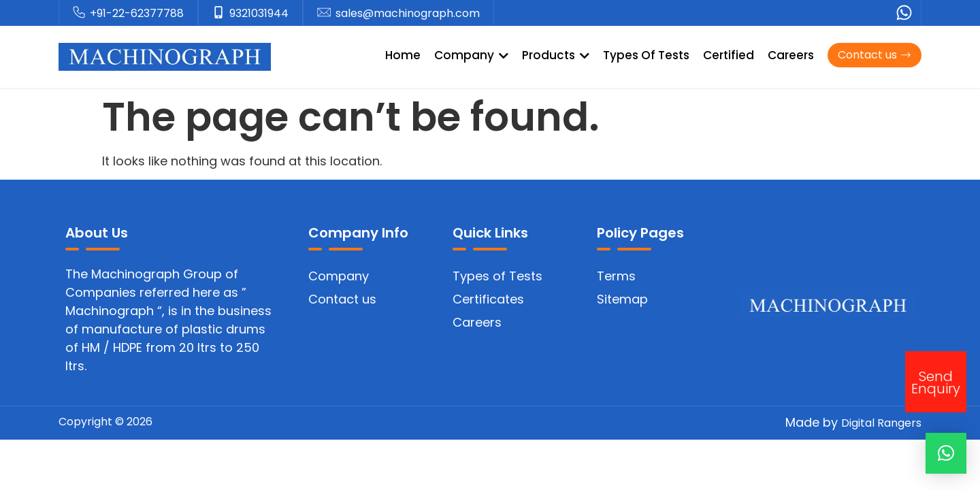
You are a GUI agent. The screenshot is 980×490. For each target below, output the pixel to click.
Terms (616, 276)
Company (471, 55)
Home (403, 55)
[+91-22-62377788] (79, 13)
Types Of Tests (646, 55)
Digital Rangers (881, 423)
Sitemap (622, 299)
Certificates (488, 299)
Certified (729, 55)
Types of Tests (497, 276)
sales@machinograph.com (408, 13)
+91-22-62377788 (137, 13)
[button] (946, 453)
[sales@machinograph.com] (324, 13)
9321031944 (259, 13)
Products (556, 55)
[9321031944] (218, 13)
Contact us (342, 299)
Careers (791, 55)
